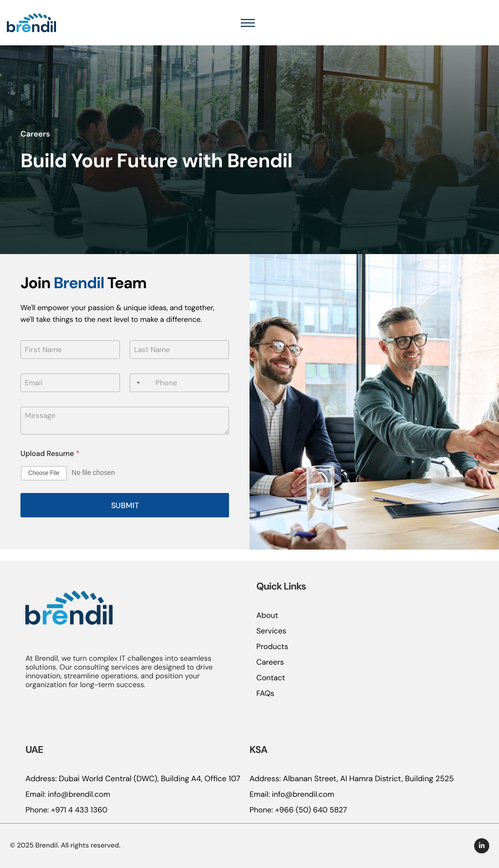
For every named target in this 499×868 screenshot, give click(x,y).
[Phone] (179, 394)
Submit (125, 517)
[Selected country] (136, 394)
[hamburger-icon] (481, 28)
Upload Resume (50, 465)
